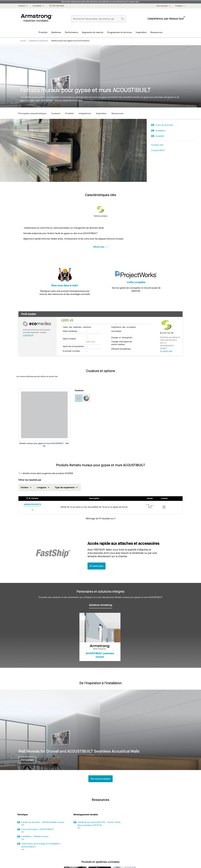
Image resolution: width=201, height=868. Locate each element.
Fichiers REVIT (158, 150)
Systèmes (56, 32)
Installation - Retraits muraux (35, 837)
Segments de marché (93, 32)
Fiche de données (164, 125)
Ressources (156, 32)
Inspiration (141, 32)
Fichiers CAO (157, 145)
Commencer (28, 335)
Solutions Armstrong (100, 605)
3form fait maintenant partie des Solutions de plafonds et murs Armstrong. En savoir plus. (100, 2)
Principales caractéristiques (32, 113)
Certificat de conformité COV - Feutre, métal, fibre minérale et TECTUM (99, 824)
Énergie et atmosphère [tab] (122, 337)
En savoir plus (166, 351)
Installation (161, 131)
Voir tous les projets (100, 779)
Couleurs (56, 113)
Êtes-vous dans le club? (65, 286)
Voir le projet (27, 760)
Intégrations (85, 113)
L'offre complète (136, 286)
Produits (43, 32)
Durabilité (160, 136)
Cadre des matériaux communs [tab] (77, 327)
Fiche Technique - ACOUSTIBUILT (38, 830)
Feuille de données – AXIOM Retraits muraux (43, 822)
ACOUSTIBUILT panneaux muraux (100, 655)
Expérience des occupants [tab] (124, 327)
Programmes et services (119, 32)
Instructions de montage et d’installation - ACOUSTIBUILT (42, 845)
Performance (71, 32)
